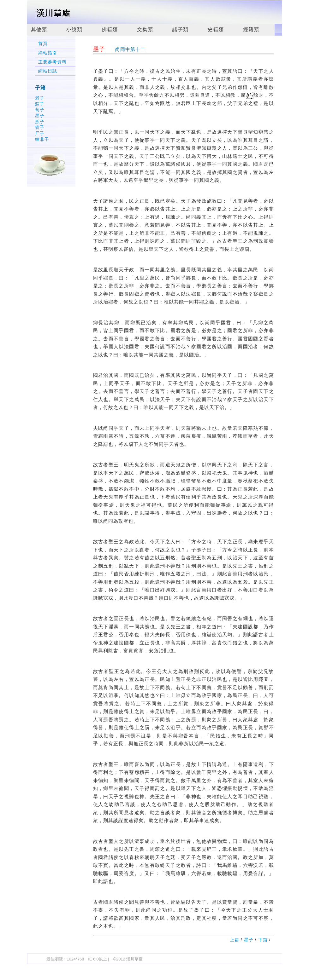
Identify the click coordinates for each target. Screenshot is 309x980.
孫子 (40, 122)
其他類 (39, 29)
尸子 (40, 133)
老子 (40, 98)
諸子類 (180, 29)
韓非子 (42, 139)
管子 (40, 127)
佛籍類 (110, 29)
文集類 (145, 29)
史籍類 (216, 29)
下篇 (263, 940)
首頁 (43, 44)
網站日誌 (48, 71)
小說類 (74, 29)
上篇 (235, 940)
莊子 (40, 104)
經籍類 (251, 29)
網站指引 (48, 53)
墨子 (40, 116)
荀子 (40, 110)
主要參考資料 (52, 62)
